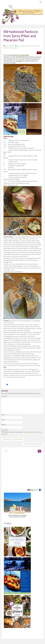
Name (3, 415)
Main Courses (24, 46)
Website (4, 425)
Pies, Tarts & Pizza (10, 48)
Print (39, 53)
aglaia (18, 46)
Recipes (16, 48)
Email (3, 420)
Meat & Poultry (30, 46)
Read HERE (19, 61)
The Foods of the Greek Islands (20, 55)
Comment (4, 396)
